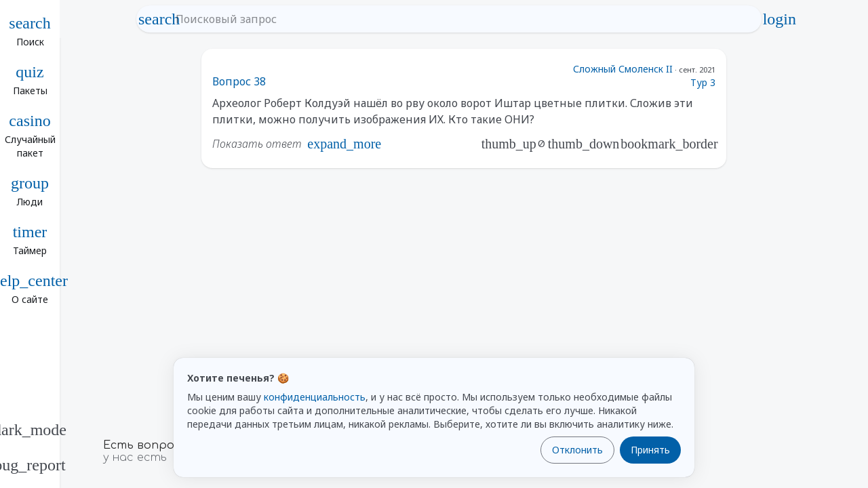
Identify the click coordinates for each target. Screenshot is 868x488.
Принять (650, 450)
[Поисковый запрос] (461, 19)
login (779, 19)
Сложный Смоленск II (623, 69)
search (159, 19)
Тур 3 (703, 82)
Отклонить (577, 450)
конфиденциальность (315, 397)
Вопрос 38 (239, 81)
